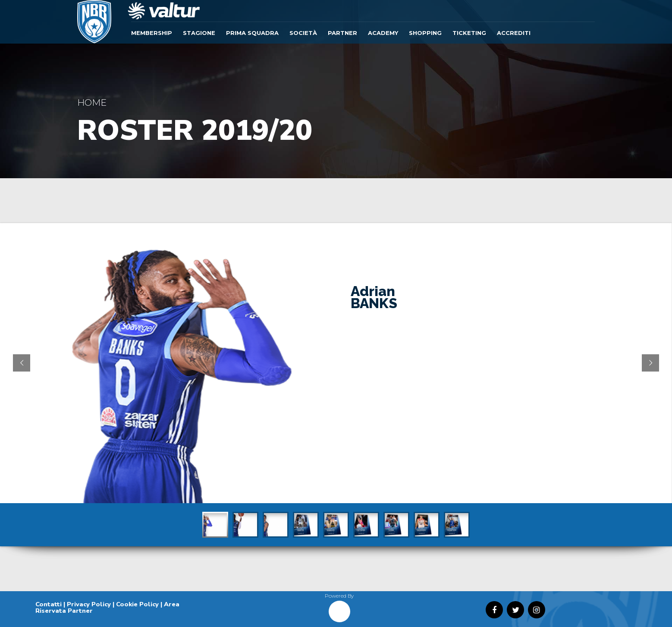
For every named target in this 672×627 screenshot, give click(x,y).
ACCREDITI (514, 33)
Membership (152, 33)
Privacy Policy (89, 604)
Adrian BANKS (374, 297)
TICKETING (469, 33)
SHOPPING (425, 33)
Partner (342, 33)
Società (303, 33)
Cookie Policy (137, 604)
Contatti (49, 604)
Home (92, 102)
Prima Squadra (252, 33)
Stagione (199, 33)
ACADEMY (383, 33)
